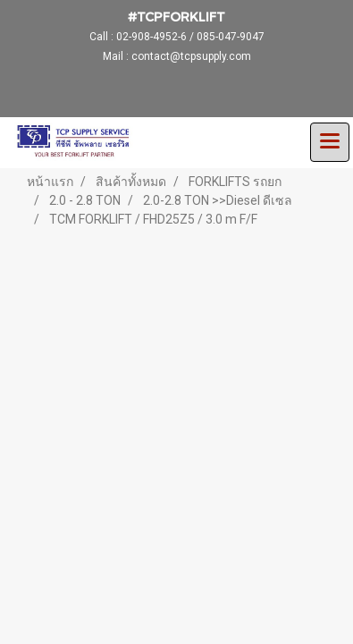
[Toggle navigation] (330, 142)
